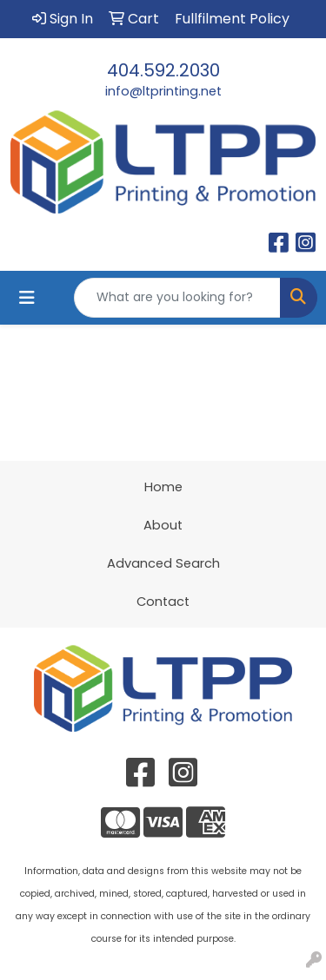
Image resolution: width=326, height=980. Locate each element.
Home (163, 487)
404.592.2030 (163, 70)
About (163, 525)
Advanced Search (163, 563)
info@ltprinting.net (163, 91)
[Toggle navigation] (27, 298)
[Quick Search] (177, 298)
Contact (163, 602)
